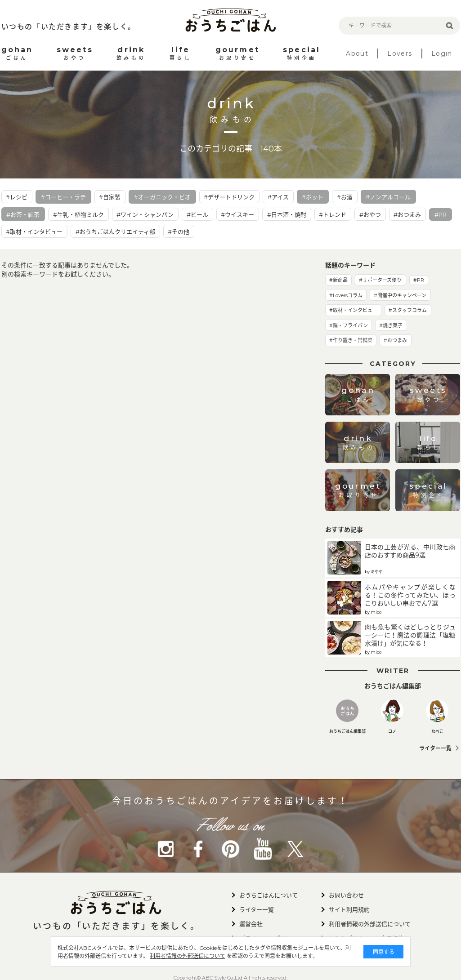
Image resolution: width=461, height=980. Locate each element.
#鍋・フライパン (349, 325)
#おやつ (370, 214)
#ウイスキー (237, 214)
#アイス (278, 197)
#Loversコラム (346, 295)
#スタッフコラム (408, 310)
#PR (441, 214)
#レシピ (17, 197)
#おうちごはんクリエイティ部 (115, 232)
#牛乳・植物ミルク (78, 214)
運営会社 (251, 924)
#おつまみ (407, 214)
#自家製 (110, 197)
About (357, 53)
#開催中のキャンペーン (400, 295)
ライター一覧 (435, 748)
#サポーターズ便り (380, 280)
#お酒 (345, 197)
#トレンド (333, 214)
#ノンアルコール (388, 197)
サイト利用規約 (349, 909)
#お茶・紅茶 (23, 214)
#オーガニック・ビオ (162, 197)
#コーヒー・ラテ (63, 197)
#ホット (313, 197)
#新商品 (338, 280)
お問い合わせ (346, 895)
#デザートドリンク (229, 197)
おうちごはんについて (269, 895)
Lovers (400, 53)
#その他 (179, 232)
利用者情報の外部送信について (188, 956)
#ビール (197, 214)
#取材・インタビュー (34, 232)
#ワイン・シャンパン (145, 214)
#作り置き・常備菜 (351, 340)
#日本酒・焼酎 (287, 214)
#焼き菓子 (391, 325)
